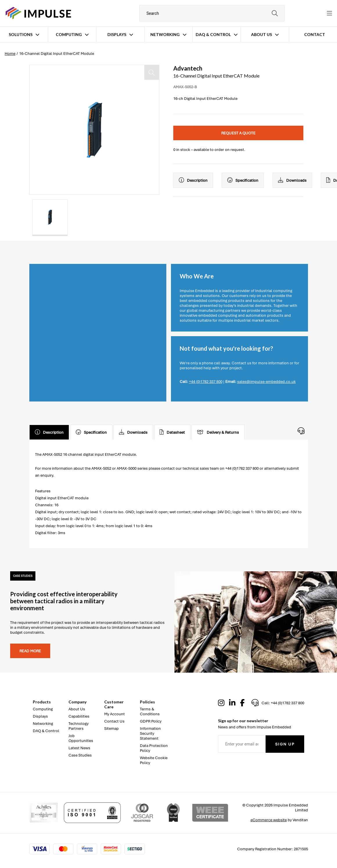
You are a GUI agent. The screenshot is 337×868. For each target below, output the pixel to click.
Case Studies (80, 755)
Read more (30, 651)
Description (193, 180)
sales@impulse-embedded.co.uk (266, 382)
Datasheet (172, 432)
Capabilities (79, 716)
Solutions (21, 34)
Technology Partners (79, 726)
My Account (115, 714)
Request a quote (238, 133)
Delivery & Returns (218, 432)
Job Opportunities (81, 738)
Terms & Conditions (150, 712)
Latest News (79, 748)
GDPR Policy (151, 721)
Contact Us (114, 721)
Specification (243, 180)
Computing (69, 34)
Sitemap (111, 729)
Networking (165, 34)
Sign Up (285, 744)
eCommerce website (269, 820)
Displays (117, 34)
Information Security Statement (150, 733)
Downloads (292, 180)
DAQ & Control (213, 34)
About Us (262, 34)
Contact (315, 34)
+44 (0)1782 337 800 (206, 382)
